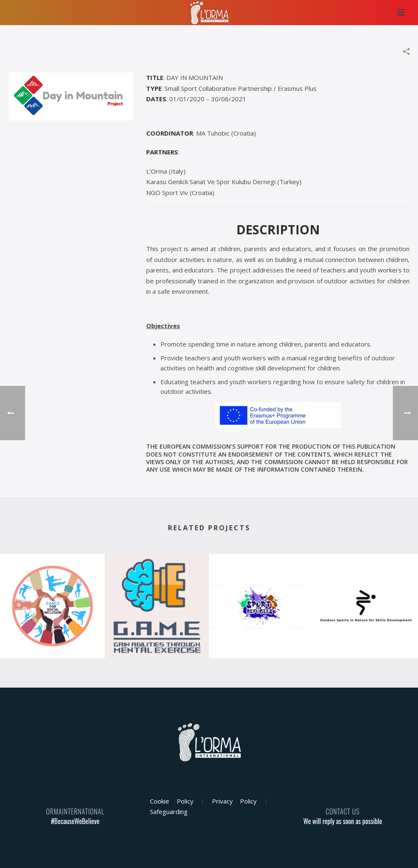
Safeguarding (169, 812)
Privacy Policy (234, 801)
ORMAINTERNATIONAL (75, 812)
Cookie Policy (172, 801)
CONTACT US (343, 812)
